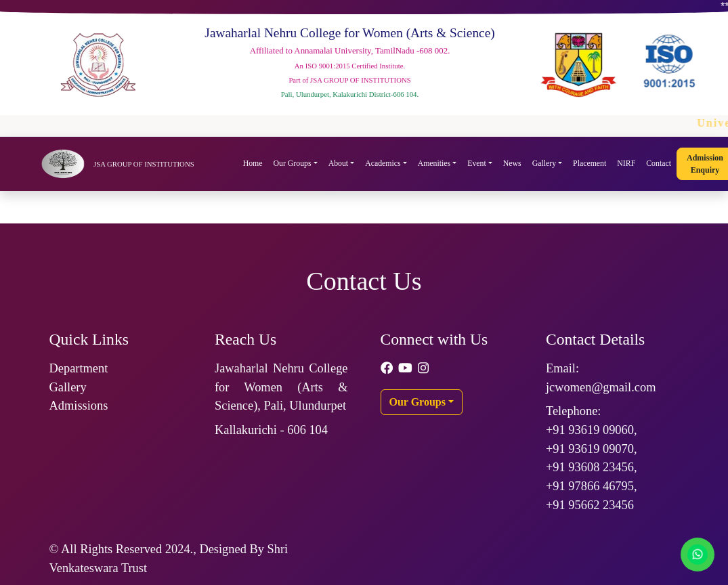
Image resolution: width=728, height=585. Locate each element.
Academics (383, 163)
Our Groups (293, 163)
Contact (659, 163)
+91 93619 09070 (590, 449)
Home (253, 163)
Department (79, 368)
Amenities (434, 163)
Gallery (544, 163)
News (512, 163)
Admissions (79, 406)
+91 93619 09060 (590, 430)
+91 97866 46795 (590, 486)
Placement (590, 163)
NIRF (626, 163)
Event (477, 163)
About (339, 163)
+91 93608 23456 (590, 467)
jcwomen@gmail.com (601, 387)
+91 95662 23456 (590, 505)
